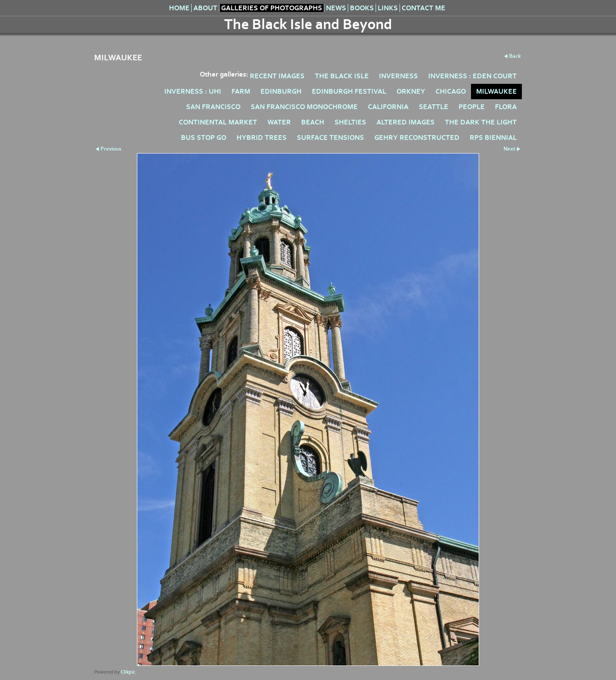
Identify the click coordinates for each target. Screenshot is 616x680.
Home (179, 8)
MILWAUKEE (496, 91)
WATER (279, 122)
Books (362, 8)
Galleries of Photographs (272, 8)
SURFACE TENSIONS (330, 137)
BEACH (313, 122)
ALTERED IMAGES (406, 122)
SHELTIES (350, 122)
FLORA (506, 107)
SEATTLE (434, 107)
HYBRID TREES (262, 137)
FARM (241, 91)
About (205, 8)
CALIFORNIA (388, 107)
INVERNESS (398, 76)
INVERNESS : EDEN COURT (472, 76)
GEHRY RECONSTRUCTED (417, 137)
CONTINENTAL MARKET (218, 122)
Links (388, 8)
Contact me (423, 8)
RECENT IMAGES (277, 76)
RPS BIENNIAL (493, 137)
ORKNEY (411, 91)
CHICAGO (451, 91)
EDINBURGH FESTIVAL (349, 91)
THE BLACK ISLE (342, 76)
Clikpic (128, 672)
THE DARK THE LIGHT (481, 122)
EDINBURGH (281, 91)
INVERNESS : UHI (193, 91)
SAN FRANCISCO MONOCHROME (304, 107)
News (336, 8)
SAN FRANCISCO (213, 107)
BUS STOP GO (204, 137)
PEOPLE (472, 107)
